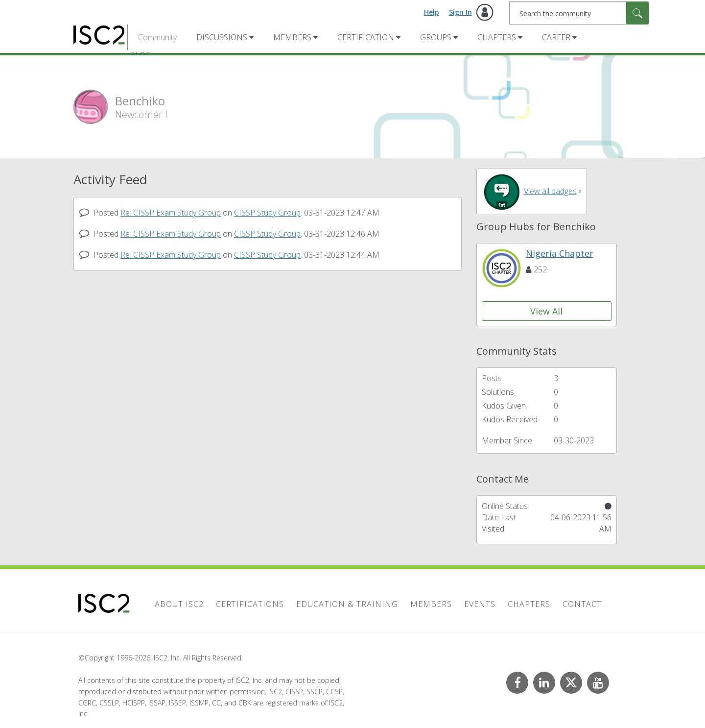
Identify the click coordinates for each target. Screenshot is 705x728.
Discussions (222, 37)
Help (432, 12)
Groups (436, 37)
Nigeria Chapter (560, 253)
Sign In (460, 12)
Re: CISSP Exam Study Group (171, 213)
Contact (582, 604)
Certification (366, 37)
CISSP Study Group (267, 213)
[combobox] (579, 13)
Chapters (497, 37)
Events (480, 604)
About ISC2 (179, 604)
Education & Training (347, 604)
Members (292, 37)
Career (556, 37)
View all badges (550, 191)
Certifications (250, 604)
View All (546, 311)
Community (157, 37)
